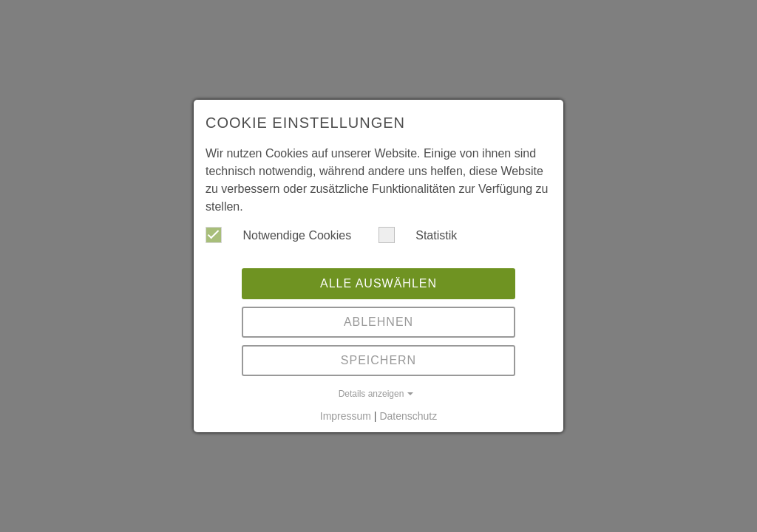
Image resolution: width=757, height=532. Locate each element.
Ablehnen (378, 322)
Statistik (418, 235)
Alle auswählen (378, 283)
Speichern (378, 360)
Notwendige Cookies (278, 235)
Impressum (346, 416)
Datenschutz (408, 416)
